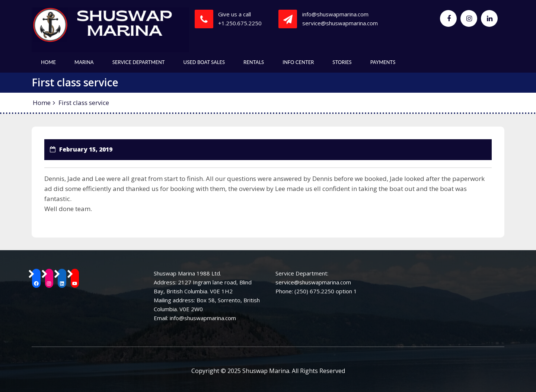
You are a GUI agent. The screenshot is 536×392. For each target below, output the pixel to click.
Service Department (139, 62)
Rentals (254, 62)
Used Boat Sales (204, 62)
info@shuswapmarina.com (335, 14)
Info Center (298, 62)
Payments (383, 62)
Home (48, 62)
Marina (84, 62)
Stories (342, 62)
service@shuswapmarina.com (340, 23)
